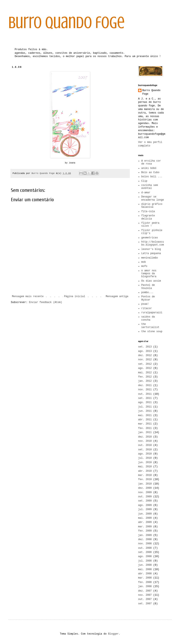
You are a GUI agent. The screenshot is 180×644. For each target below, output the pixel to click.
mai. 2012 (145, 373)
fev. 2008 (145, 582)
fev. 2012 (145, 377)
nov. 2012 (145, 360)
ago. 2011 (145, 402)
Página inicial (75, 297)
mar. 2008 (145, 578)
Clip (144, 181)
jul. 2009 (145, 509)
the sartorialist (150, 326)
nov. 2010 (145, 441)
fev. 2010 (145, 479)
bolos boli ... (152, 177)
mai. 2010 (145, 467)
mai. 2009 (145, 518)
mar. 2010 (145, 475)
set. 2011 (145, 398)
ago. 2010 (145, 454)
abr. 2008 (145, 574)
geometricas (150, 238)
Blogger (113, 634)
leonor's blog (151, 249)
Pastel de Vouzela (148, 287)
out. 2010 (145, 445)
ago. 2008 (145, 556)
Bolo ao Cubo (150, 172)
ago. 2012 (145, 368)
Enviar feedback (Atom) (45, 302)
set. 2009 (145, 501)
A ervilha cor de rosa (151, 162)
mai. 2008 (145, 570)
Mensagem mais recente (28, 297)
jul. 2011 (145, 407)
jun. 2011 (145, 411)
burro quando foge (66, 23)
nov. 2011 (145, 390)
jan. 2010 (145, 484)
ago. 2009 (145, 505)
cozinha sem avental (150, 187)
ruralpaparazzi (152, 313)
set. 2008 (145, 552)
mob (144, 262)
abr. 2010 (145, 471)
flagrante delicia (148, 217)
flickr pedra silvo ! (150, 225)
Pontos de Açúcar (148, 298)
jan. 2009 (145, 535)
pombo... (147, 293)
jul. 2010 (145, 458)
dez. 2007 (145, 591)
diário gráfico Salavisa (152, 206)
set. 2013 (145, 347)
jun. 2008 (145, 565)
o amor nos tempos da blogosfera (149, 274)
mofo (144, 266)
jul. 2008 (145, 561)
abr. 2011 (145, 420)
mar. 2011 (145, 424)
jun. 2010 (145, 462)
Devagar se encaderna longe (153, 198)
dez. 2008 (145, 539)
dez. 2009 (145, 488)
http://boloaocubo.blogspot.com (153, 243)
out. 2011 (145, 394)
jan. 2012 (145, 381)
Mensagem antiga (117, 297)
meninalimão (150, 258)
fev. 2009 (145, 531)
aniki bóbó (149, 168)
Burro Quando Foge (151, 92)
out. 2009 (145, 497)
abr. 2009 (145, 522)
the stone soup (152, 332)
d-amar (146, 193)
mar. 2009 (145, 527)
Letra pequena (151, 253)
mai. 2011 (145, 415)
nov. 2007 (145, 595)
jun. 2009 (145, 514)
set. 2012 (145, 364)
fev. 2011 (145, 428)
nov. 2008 (145, 544)
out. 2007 (145, 599)
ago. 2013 (145, 351)
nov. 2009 (145, 492)
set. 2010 (145, 450)
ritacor (147, 308)
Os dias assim (151, 281)
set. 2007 (145, 604)
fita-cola (148, 212)
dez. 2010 (145, 437)
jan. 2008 (145, 587)
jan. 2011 (145, 432)
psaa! (145, 304)
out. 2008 (145, 548)
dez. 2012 (145, 355)
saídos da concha (148, 318)
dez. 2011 (145, 385)
